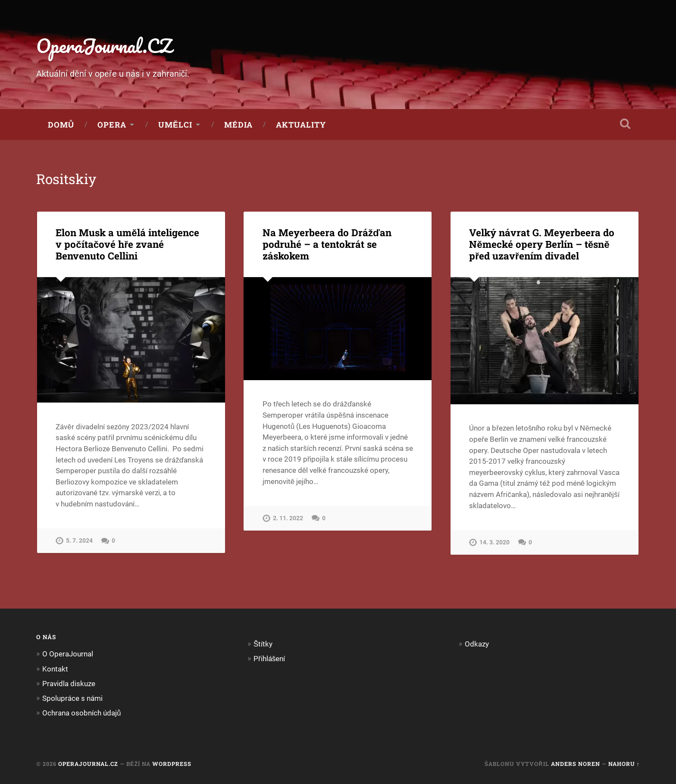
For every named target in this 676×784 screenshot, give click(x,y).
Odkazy (477, 644)
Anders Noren (576, 764)
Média (238, 125)
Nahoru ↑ (624, 764)
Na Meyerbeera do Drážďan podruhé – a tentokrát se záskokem (327, 244)
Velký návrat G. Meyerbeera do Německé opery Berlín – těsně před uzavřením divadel (542, 244)
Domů (61, 125)
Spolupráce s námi (72, 698)
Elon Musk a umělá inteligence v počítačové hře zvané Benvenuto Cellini (127, 244)
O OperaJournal (68, 654)
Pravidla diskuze (69, 684)
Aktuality (301, 125)
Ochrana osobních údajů (82, 713)
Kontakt (55, 669)
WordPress (172, 764)
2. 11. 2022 (288, 518)
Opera (112, 125)
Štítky (263, 644)
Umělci (175, 125)
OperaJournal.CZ (104, 45)
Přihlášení (269, 659)
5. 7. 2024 (79, 541)
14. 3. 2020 (494, 542)
